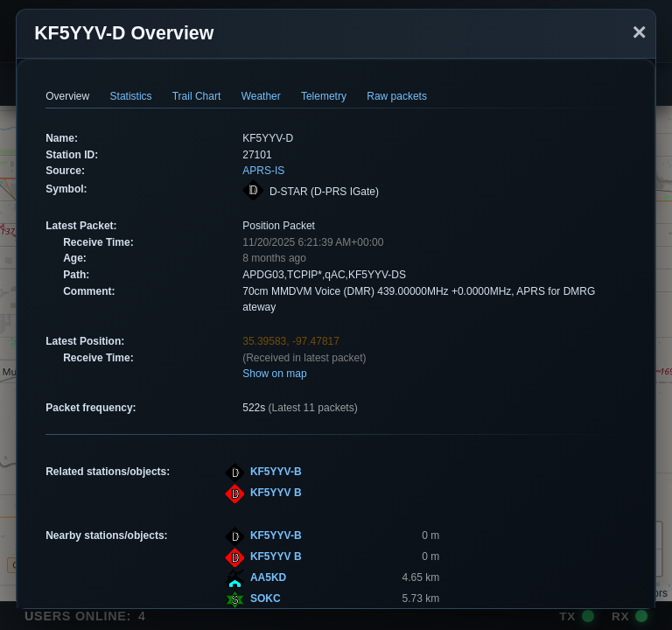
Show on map (274, 374)
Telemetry (324, 96)
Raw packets (397, 96)
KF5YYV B (276, 493)
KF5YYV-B (276, 472)
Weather (261, 96)
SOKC (266, 598)
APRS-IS (263, 171)
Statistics (131, 96)
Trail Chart (197, 96)
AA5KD (268, 577)
